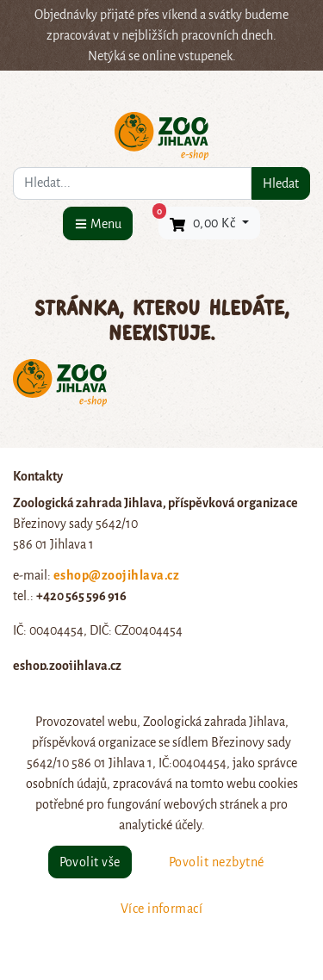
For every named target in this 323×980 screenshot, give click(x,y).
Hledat (281, 183)
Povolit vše (90, 862)
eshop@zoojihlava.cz (116, 575)
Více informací (162, 909)
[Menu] (98, 223)
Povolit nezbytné (217, 862)
